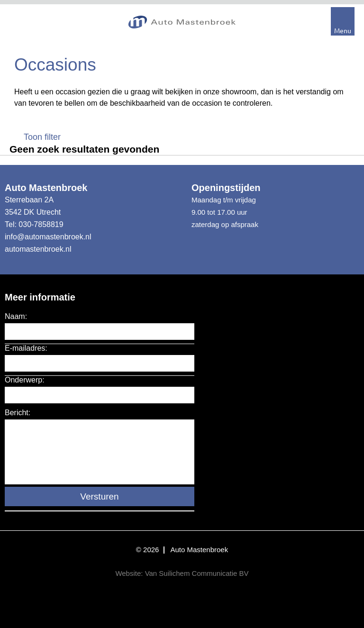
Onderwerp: (25, 380)
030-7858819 (41, 224)
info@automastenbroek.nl (48, 237)
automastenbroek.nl (38, 249)
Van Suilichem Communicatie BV (197, 573)
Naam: (16, 316)
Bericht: (18, 413)
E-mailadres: (26, 348)
